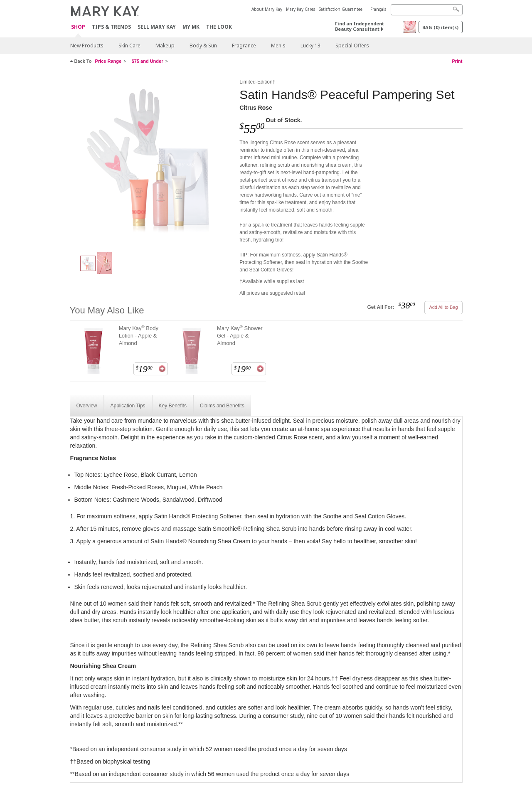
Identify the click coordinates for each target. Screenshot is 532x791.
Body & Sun (203, 46)
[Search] (427, 10)
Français (378, 9)
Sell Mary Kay (157, 27)
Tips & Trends (111, 27)
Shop (78, 27)
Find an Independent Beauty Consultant (360, 26)
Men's (278, 46)
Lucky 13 (310, 46)
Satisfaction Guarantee (341, 9)
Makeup (165, 46)
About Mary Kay (267, 9)
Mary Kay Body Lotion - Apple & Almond (139, 335)
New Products (87, 46)
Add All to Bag (443, 307)
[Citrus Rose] (152, 160)
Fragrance (244, 46)
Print (457, 61)
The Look (219, 27)
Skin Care (129, 46)
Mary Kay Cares (300, 9)
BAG (440, 27)
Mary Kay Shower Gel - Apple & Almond (240, 335)
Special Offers (352, 46)
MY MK (191, 27)
